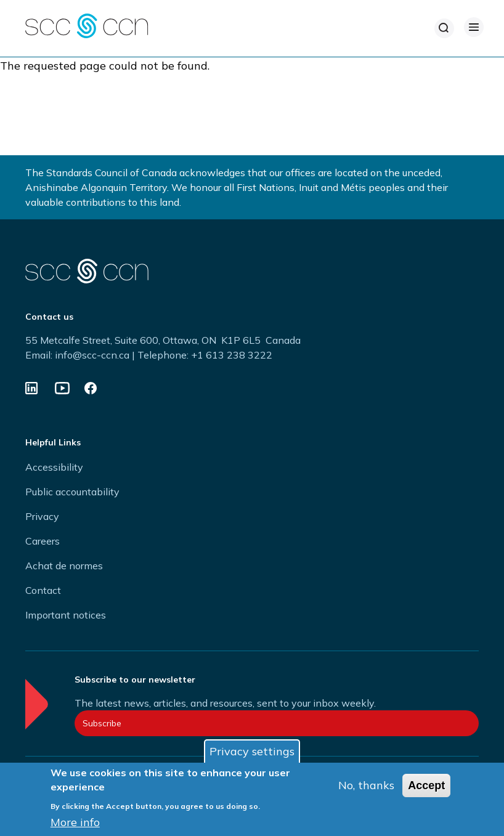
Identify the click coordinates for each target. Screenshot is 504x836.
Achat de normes (64, 566)
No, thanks (366, 785)
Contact (43, 590)
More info (75, 822)
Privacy (42, 516)
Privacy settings (252, 751)
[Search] (444, 28)
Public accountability (72, 492)
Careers (43, 541)
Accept (426, 785)
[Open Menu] (474, 27)
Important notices (66, 615)
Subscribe (102, 723)
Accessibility (54, 467)
